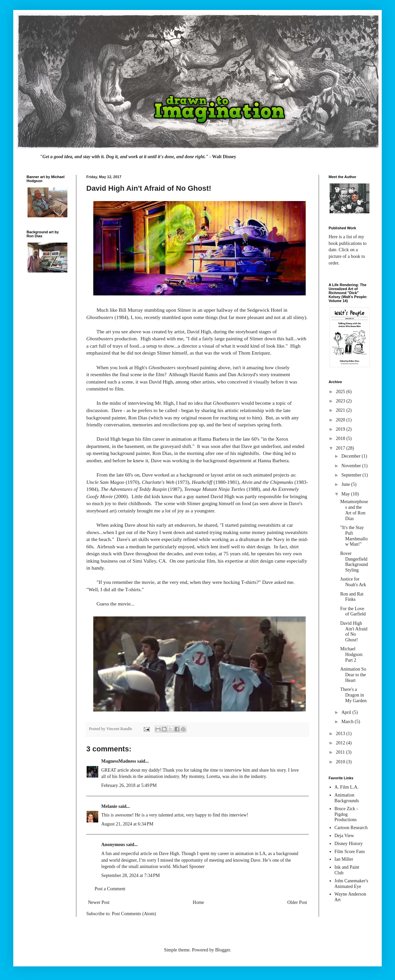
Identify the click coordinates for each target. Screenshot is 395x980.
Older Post (297, 902)
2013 (341, 734)
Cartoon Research (351, 828)
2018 (341, 438)
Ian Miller (344, 859)
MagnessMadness (119, 761)
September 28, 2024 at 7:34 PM (130, 875)
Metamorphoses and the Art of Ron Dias (354, 510)
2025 (341, 392)
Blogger (222, 950)
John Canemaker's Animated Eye (352, 884)
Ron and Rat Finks (352, 597)
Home (198, 902)
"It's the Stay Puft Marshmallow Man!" (354, 536)
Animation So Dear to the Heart (353, 675)
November (352, 466)
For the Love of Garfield (353, 611)
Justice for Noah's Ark (353, 582)
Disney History (349, 844)
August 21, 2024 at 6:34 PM (127, 824)
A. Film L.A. (347, 787)
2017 (341, 448)
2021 (341, 410)
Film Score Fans (350, 852)
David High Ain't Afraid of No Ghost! (354, 632)
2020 (341, 420)
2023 (341, 401)
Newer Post (99, 902)
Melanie (109, 806)
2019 (341, 429)
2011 (341, 752)
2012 (341, 743)
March (348, 722)
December (351, 456)
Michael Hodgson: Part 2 (352, 654)
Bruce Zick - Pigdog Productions (346, 814)
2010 (341, 762)
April (347, 712)
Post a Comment (110, 889)
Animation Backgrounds (347, 798)
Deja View (344, 836)
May (346, 494)
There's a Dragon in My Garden (353, 695)
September (352, 475)
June (346, 484)
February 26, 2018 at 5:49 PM (129, 785)
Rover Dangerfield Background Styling (354, 562)
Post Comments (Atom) (134, 914)
